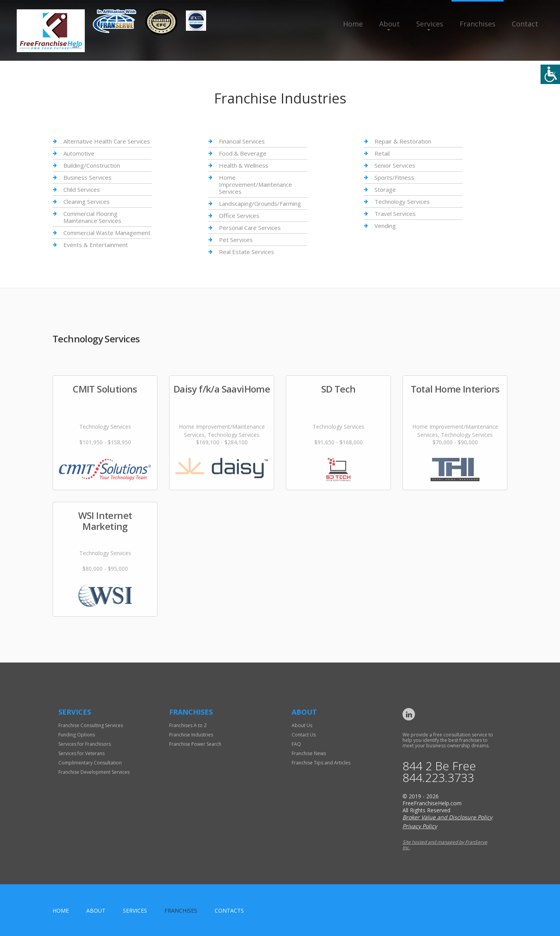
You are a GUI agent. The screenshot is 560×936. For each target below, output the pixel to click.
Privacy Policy (420, 826)
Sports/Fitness (394, 177)
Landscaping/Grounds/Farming (260, 203)
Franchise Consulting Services (91, 725)
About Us (302, 725)
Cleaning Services (87, 202)
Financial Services (242, 141)
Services (430, 24)
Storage (385, 189)
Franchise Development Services (94, 772)
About (389, 24)
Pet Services (236, 240)
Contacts (229, 911)
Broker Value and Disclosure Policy (447, 817)
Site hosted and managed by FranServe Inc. (445, 845)
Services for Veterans (81, 753)
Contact (525, 24)
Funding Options (77, 735)
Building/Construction (92, 165)
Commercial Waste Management (107, 233)
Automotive (79, 153)
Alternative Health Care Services (107, 141)
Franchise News (309, 753)
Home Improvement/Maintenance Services (255, 184)
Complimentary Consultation (90, 763)
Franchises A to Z (188, 725)
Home (353, 24)
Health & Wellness (244, 165)
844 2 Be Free (439, 766)
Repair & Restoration (403, 141)
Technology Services (402, 202)
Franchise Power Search (195, 744)
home (61, 911)
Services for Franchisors (85, 744)
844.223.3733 (438, 778)
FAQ (296, 744)
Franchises (478, 24)
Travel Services (395, 214)
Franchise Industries (191, 735)
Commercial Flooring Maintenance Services (92, 217)
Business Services (87, 177)
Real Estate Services (247, 252)
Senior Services (395, 165)
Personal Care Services (250, 228)
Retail (382, 153)
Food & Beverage (243, 153)
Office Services (239, 216)
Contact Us (304, 735)
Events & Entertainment (96, 245)
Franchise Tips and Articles (321, 763)
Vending (385, 226)
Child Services (82, 189)
